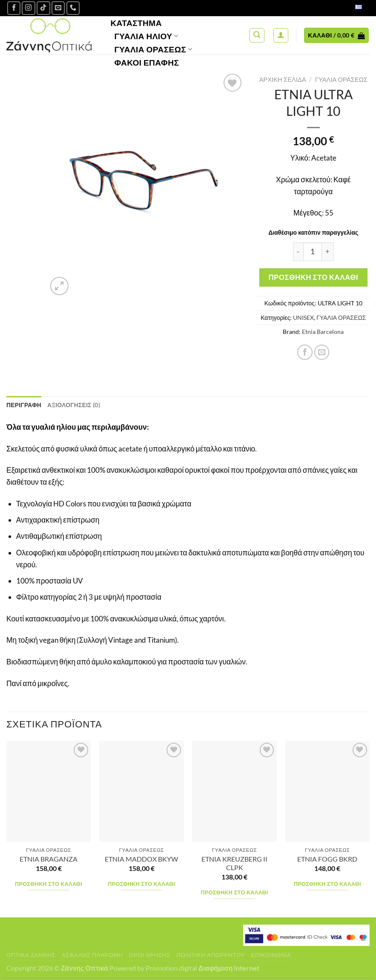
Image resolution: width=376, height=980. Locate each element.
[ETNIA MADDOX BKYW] (142, 791)
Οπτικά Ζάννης (31, 955)
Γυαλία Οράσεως (153, 49)
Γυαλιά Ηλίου (146, 36)
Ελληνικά (349, 8)
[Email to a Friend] (322, 352)
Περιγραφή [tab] (24, 405)
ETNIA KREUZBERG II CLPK (234, 863)
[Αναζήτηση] (257, 36)
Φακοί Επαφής (146, 62)
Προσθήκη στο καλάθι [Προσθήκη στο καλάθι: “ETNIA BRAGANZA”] (49, 884)
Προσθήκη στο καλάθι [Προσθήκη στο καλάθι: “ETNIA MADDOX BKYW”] (141, 884)
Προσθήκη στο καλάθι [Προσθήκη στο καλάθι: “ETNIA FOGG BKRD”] (327, 884)
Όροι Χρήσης (150, 955)
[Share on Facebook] (305, 352)
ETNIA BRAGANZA (49, 859)
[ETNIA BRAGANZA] (49, 791)
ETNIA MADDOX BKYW (141, 859)
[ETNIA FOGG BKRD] (328, 791)
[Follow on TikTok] (43, 8)
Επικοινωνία (271, 955)
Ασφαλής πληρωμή (92, 955)
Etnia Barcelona (323, 332)
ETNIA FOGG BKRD (327, 859)
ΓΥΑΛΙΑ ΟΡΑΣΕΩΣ (341, 79)
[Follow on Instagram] (29, 8)
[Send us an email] (58, 8)
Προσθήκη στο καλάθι (313, 277)
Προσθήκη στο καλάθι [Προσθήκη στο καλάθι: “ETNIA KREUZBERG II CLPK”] (235, 892)
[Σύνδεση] (281, 36)
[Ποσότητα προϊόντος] (313, 252)
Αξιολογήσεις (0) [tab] (74, 405)
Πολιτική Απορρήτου (211, 955)
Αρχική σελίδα (283, 79)
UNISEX (303, 318)
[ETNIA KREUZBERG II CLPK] (234, 791)
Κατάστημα (136, 23)
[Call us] (73, 8)
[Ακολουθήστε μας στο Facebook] (14, 8)
